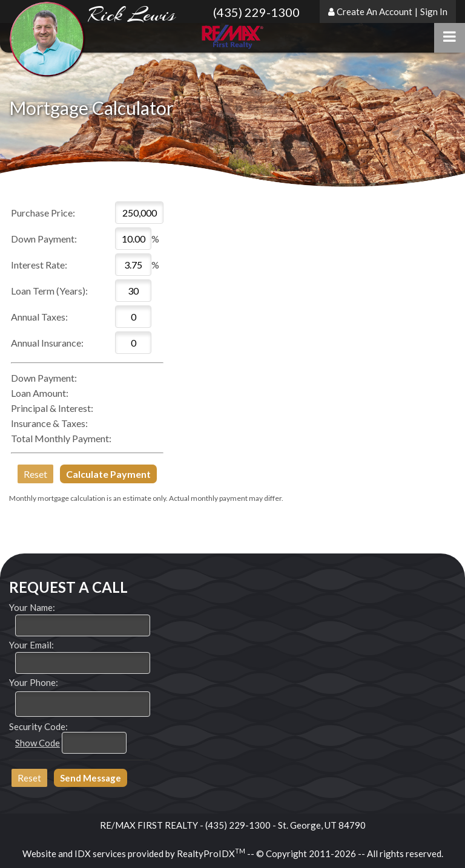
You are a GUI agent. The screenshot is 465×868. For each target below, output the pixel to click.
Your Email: (31, 645)
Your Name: (32, 607)
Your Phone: (34, 682)
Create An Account (374, 11)
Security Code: (38, 726)
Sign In (434, 11)
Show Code (38, 743)
